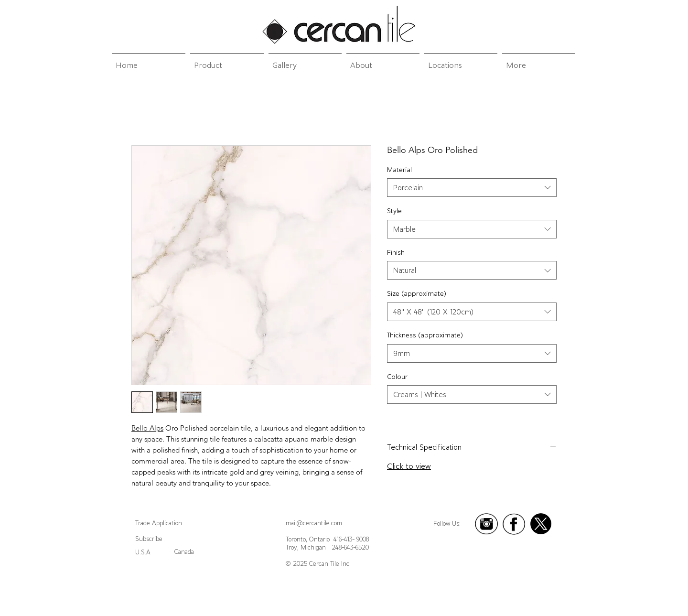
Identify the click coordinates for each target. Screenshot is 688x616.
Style (394, 211)
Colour (397, 377)
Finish (396, 252)
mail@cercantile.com (314, 523)
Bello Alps (147, 428)
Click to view (409, 466)
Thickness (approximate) (425, 335)
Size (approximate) (417, 293)
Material (399, 170)
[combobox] (472, 188)
